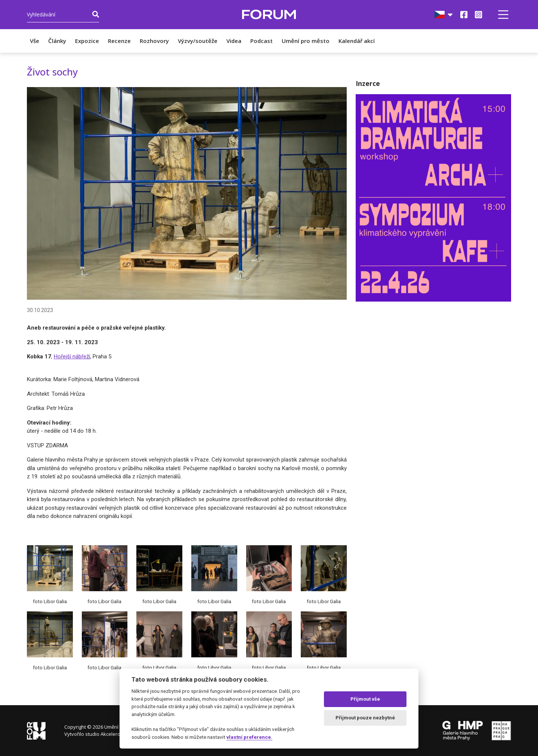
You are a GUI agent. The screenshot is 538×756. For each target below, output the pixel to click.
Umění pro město (306, 41)
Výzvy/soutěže (198, 41)
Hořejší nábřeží (72, 357)
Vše (35, 41)
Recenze (119, 41)
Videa (234, 41)
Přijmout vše (365, 699)
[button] (503, 15)
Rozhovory (154, 41)
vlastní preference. (249, 737)
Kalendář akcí (357, 41)
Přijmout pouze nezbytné (365, 718)
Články (57, 41)
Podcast (262, 41)
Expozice (87, 41)
